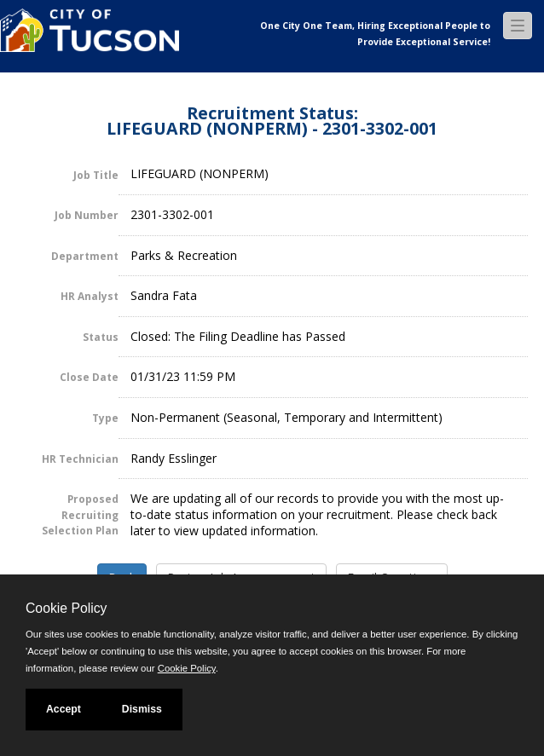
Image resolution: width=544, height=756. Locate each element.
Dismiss (142, 709)
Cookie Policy (66, 608)
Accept (64, 709)
